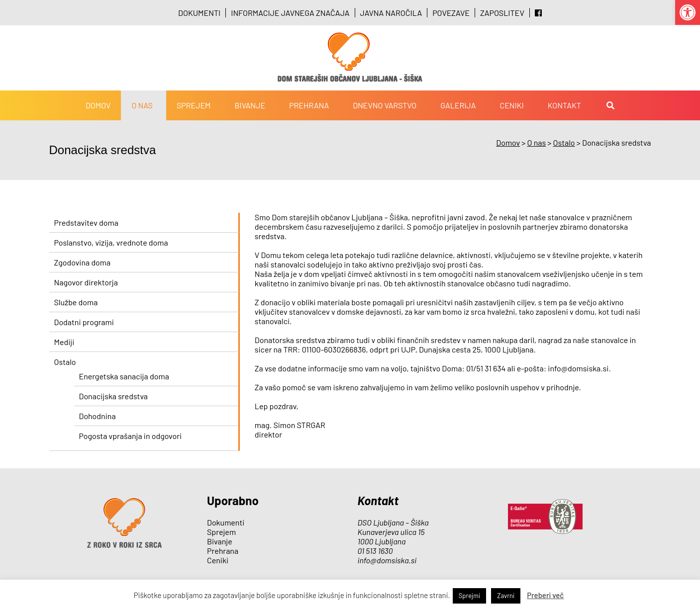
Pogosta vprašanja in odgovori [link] (131, 436)
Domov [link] (98, 105)
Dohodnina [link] (98, 416)
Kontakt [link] (564, 105)
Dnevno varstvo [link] (385, 105)
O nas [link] (142, 105)
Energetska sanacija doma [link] (124, 376)
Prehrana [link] (309, 105)
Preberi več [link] (545, 595)
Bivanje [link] (250, 105)
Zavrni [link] (506, 596)
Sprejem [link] (194, 105)
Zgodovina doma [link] (83, 262)
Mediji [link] (64, 342)
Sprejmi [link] (470, 596)
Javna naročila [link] (391, 13)
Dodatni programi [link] (84, 322)
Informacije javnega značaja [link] (290, 13)
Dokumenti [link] (199, 13)
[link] (688, 12)
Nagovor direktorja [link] (86, 282)
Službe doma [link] (76, 302)
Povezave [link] (451, 13)
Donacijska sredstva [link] (113, 396)
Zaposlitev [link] (502, 13)
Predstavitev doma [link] (86, 222)
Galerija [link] (458, 105)
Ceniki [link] (511, 105)
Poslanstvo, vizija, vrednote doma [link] (111, 242)
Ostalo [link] (65, 362)
